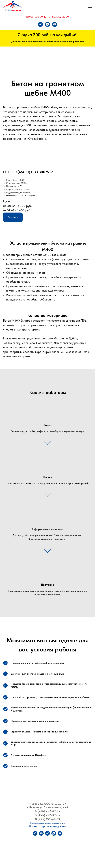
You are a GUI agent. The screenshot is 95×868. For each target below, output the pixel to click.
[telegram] (40, 24)
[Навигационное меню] (90, 6)
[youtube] (60, 835)
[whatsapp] (48, 24)
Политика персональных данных (48, 826)
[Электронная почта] (55, 24)
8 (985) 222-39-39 (36, 17)
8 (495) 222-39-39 (59, 17)
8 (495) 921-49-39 (48, 819)
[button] (13, 217)
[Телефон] (35, 835)
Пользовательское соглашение (48, 823)
